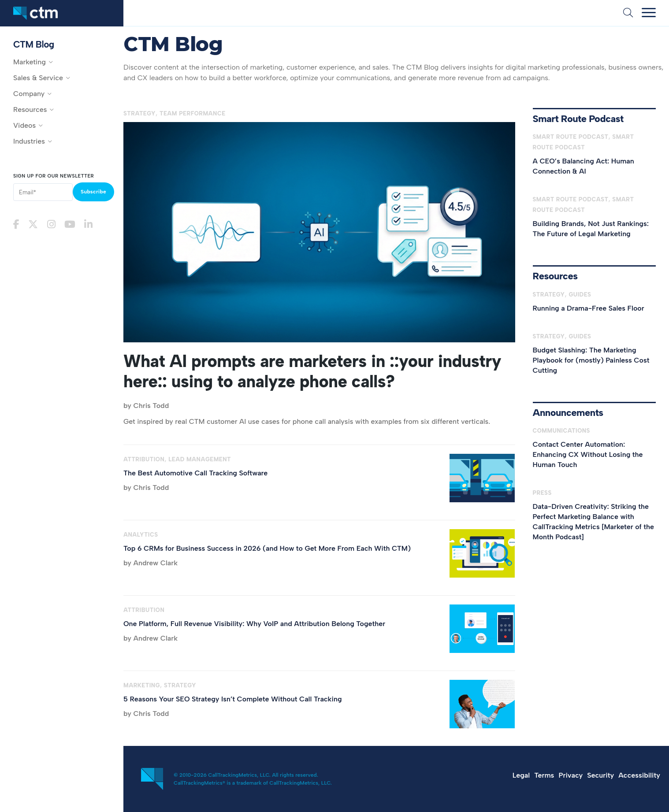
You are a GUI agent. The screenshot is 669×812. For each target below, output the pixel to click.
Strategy (139, 113)
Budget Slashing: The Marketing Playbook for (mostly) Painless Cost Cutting (591, 360)
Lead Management (200, 459)
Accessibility (639, 775)
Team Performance (193, 113)
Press (542, 493)
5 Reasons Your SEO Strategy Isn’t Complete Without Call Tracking (233, 699)
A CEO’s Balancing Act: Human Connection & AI (584, 166)
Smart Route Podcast (571, 137)
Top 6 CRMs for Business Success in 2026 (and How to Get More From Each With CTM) (267, 548)
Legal (521, 775)
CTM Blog (34, 44)
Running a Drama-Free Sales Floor (589, 308)
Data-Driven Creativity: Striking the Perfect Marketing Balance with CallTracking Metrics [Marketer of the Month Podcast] (594, 522)
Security (600, 775)
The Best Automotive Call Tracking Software (195, 473)
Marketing (142, 685)
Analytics (141, 535)
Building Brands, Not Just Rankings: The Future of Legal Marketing (591, 229)
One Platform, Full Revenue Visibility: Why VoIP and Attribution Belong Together (254, 624)
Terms (544, 775)
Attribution (144, 459)
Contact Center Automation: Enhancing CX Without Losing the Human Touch (588, 454)
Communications (561, 431)
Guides (580, 295)
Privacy (571, 775)
